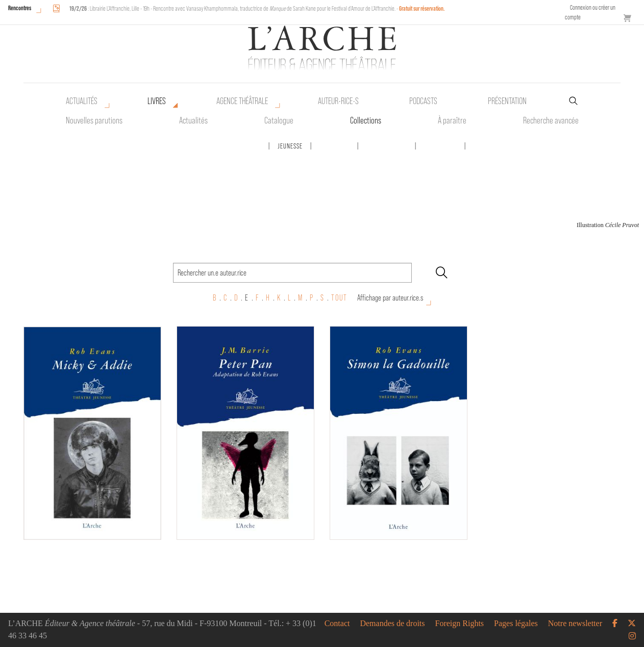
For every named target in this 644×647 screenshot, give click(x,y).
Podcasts (423, 101)
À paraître (452, 120)
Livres (157, 101)
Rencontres (20, 8)
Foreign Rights (460, 624)
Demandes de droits (392, 624)
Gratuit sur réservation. (422, 8)
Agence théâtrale (242, 101)
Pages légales (516, 624)
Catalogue (279, 120)
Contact (337, 624)
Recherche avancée (551, 120)
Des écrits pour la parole (224, 146)
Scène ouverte (387, 146)
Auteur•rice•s (338, 101)
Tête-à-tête (440, 146)
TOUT (339, 298)
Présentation (507, 101)
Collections (366, 120)
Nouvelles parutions (94, 120)
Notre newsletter (575, 624)
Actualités (82, 101)
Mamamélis (335, 146)
